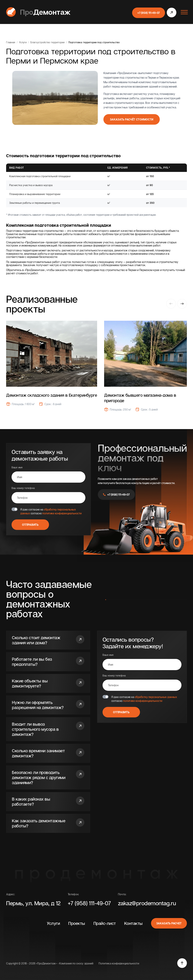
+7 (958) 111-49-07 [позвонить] (149, 13)
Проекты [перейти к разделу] (77, 923)
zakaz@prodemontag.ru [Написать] (147, 903)
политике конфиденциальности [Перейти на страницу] (62, 513)
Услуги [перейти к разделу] (53, 923)
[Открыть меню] (183, 12)
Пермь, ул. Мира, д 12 (33, 903)
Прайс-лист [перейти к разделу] (105, 923)
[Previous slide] (171, 304)
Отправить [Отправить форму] (30, 525)
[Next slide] (182, 303)
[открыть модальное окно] (172, 13)
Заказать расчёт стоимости (132, 119)
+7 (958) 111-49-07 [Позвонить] (89, 903)
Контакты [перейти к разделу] (133, 923)
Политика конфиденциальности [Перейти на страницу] (119, 963)
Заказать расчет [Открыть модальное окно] (169, 923)
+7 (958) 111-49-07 (116, 495)
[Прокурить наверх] (182, 963)
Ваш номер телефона (48, 495)
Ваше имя (48, 474)
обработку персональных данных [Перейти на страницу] (156, 697)
